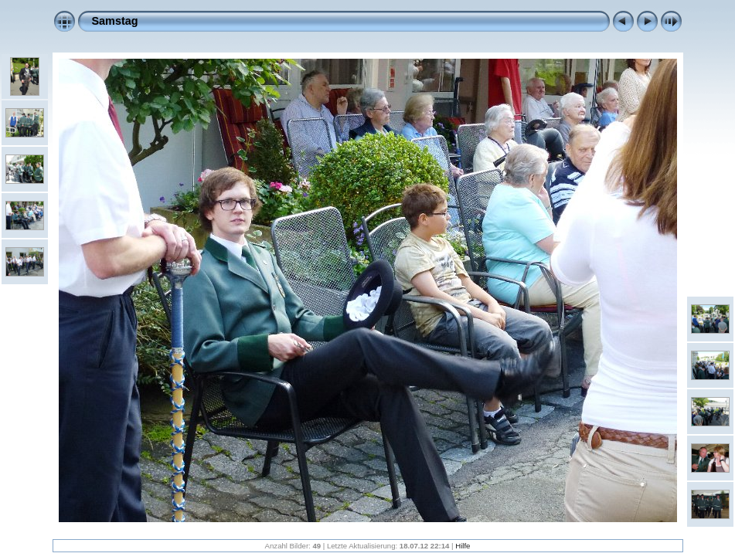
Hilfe (463, 546)
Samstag (115, 21)
